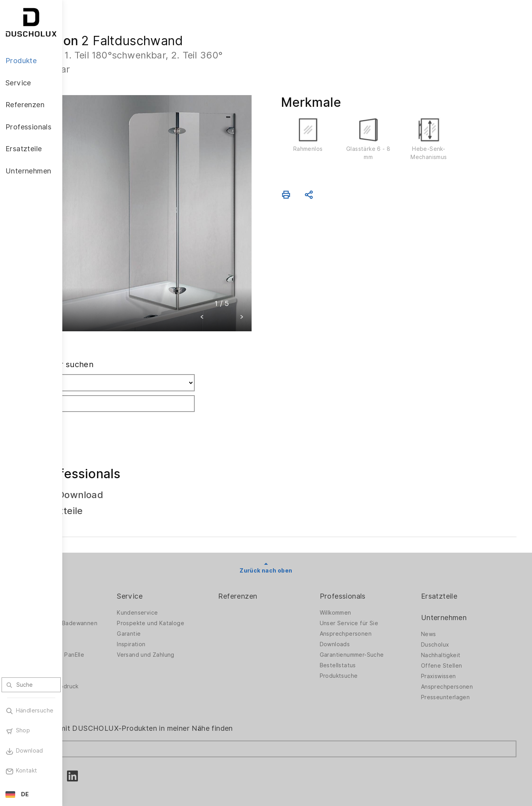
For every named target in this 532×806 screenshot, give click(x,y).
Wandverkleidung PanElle (112, 624)
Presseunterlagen (458, 666)
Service (180, 565)
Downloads (360, 613)
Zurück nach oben (297, 539)
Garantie (179, 603)
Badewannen (96, 613)
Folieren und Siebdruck (109, 655)
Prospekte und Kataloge (200, 592)
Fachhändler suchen (117, 333)
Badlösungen (96, 603)
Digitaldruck (94, 645)
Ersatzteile (452, 565)
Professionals (368, 565)
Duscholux (448, 613)
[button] (233, 287)
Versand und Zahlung (196, 624)
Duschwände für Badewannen (119, 592)
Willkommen (360, 582)
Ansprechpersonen (371, 603)
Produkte (93, 565)
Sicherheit (92, 666)
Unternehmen (456, 586)
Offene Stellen (454, 635)
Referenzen (275, 565)
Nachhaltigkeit (453, 624)
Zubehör (90, 634)
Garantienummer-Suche (377, 624)
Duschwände (95, 582)
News (441, 603)
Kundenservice (187, 582)
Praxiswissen (451, 645)
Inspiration (181, 613)
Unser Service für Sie (374, 592)
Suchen (94, 391)
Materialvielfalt (99, 676)
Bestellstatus (363, 634)
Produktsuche (364, 645)
